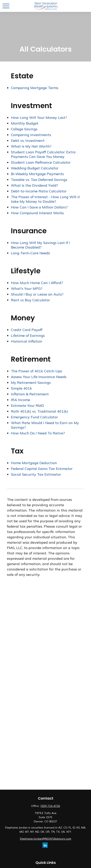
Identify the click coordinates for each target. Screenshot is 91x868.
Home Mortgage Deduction (34, 463)
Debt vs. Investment (28, 141)
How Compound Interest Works (37, 213)
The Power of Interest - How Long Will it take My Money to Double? (45, 199)
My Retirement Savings (31, 383)
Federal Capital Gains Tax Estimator (42, 469)
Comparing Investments (31, 135)
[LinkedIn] (45, 845)
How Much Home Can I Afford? (37, 283)
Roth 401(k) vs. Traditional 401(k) (39, 411)
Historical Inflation (27, 341)
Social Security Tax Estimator (36, 474)
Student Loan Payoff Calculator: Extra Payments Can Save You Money (43, 154)
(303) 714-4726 (50, 806)
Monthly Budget (25, 123)
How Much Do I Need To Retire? (38, 433)
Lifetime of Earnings (28, 336)
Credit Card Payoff (27, 330)
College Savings (24, 129)
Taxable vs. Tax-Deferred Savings (39, 180)
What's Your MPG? (27, 289)
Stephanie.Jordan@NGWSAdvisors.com (45, 839)
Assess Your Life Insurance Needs (39, 377)
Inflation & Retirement (30, 394)
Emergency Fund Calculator (34, 417)
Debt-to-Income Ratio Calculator (39, 191)
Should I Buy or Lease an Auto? (37, 294)
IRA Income (21, 400)
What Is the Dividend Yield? (34, 185)
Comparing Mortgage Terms (35, 88)
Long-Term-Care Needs (30, 253)
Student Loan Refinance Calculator (41, 162)
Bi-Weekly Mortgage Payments (37, 174)
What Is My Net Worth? (31, 146)
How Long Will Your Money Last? (39, 118)
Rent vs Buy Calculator (30, 300)
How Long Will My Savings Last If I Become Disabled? (40, 245)
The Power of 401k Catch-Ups (36, 371)
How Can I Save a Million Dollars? (39, 207)
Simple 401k (21, 388)
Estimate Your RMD (27, 406)
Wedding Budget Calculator (35, 168)
